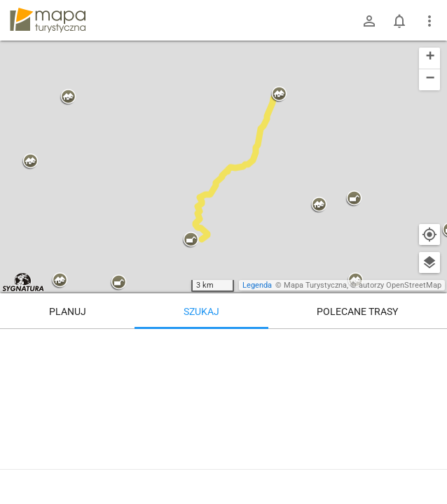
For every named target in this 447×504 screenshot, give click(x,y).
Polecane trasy (357, 311)
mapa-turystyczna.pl (48, 20)
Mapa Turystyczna (315, 285)
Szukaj (201, 311)
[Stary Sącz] (358, 388)
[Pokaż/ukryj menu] (429, 21)
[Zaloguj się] (369, 21)
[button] (30, 162)
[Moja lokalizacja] (429, 234)
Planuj (68, 311)
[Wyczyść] (429, 344)
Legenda (257, 285)
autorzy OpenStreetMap (400, 285)
